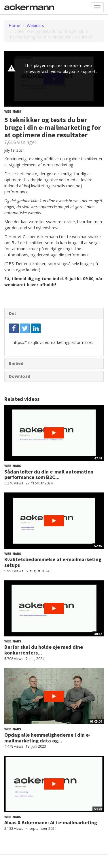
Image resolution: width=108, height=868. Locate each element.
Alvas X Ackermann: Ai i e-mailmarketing (51, 822)
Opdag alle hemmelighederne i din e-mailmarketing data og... (47, 738)
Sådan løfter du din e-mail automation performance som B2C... (49, 475)
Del (12, 313)
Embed (16, 363)
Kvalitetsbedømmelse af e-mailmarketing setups (53, 562)
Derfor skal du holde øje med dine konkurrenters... (44, 650)
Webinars (35, 25)
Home (14, 25)
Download (20, 376)
